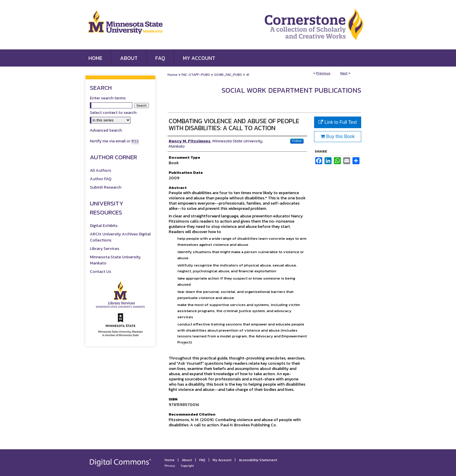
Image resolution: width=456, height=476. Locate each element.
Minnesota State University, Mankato (115, 260)
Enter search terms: (108, 98)
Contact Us (100, 272)
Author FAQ (101, 179)
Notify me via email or (114, 141)
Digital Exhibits (104, 226)
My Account (222, 460)
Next (344, 73)
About (187, 460)
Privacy (170, 466)
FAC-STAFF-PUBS (196, 75)
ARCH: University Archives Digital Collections (120, 237)
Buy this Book (337, 136)
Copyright (187, 466)
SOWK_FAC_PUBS (228, 75)
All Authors (100, 170)
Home (172, 75)
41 (248, 75)
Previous (323, 73)
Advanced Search (106, 130)
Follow (297, 141)
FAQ (202, 460)
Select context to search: (113, 113)
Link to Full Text (337, 122)
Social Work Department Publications (291, 90)
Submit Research (106, 187)
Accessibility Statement (258, 460)
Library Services (105, 249)
